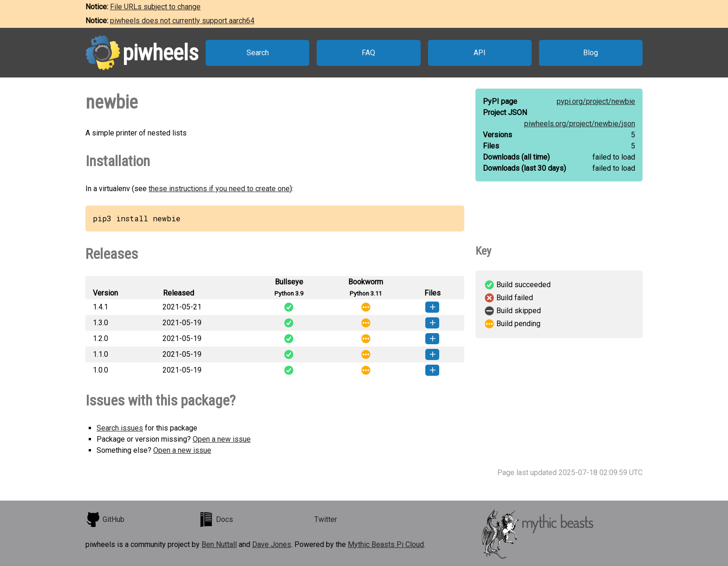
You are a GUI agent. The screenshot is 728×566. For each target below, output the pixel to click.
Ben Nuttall (219, 544)
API (480, 53)
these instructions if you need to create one (219, 189)
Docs (216, 520)
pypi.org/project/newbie (596, 101)
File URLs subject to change (155, 7)
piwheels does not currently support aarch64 (182, 21)
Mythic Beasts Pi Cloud (386, 544)
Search (258, 53)
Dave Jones (272, 544)
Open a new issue (222, 439)
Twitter (326, 519)
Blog (591, 53)
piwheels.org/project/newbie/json (580, 124)
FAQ (368, 53)
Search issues (120, 428)
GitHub (105, 520)
